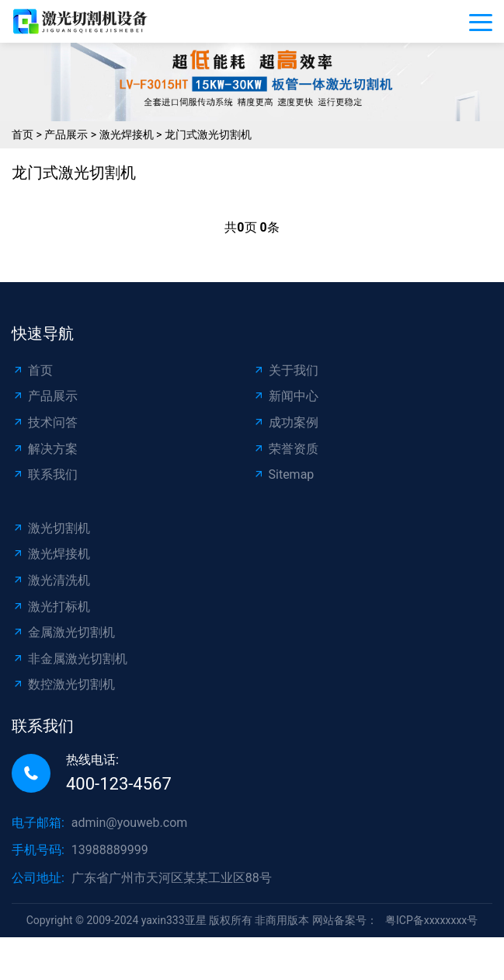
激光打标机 (51, 607)
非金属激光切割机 (70, 659)
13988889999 (110, 850)
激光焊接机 (127, 134)
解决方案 (45, 449)
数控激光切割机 (63, 684)
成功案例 (285, 422)
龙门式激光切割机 (208, 134)
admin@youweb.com (130, 823)
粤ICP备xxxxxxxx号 (431, 920)
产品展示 (66, 134)
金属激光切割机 (63, 632)
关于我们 (285, 370)
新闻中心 (285, 396)
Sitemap (283, 474)
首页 (23, 134)
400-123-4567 (119, 784)
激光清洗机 (51, 580)
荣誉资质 (285, 449)
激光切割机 (51, 528)
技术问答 (45, 422)
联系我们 (45, 474)
